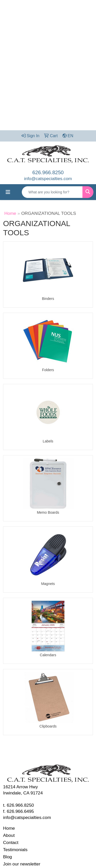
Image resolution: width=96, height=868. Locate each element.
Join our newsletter (22, 864)
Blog (8, 857)
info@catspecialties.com (48, 179)
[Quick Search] (52, 192)
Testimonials (15, 850)
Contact (11, 842)
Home (10, 213)
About (9, 835)
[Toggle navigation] (8, 192)
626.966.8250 (48, 172)
